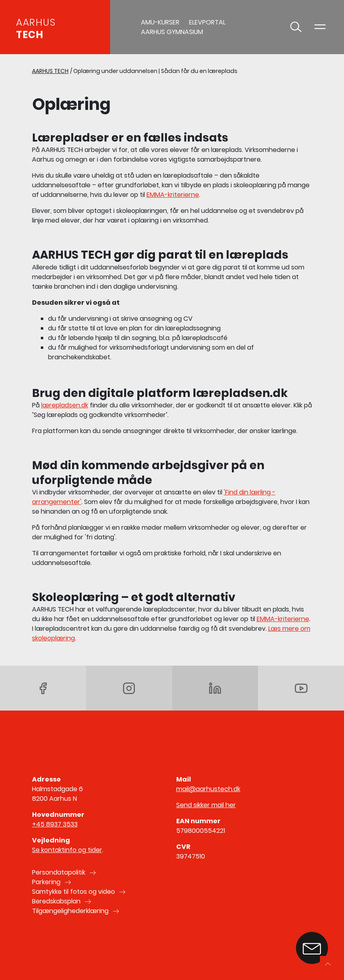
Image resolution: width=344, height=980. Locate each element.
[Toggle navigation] (320, 27)
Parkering (46, 882)
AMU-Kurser (160, 22)
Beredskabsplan (56, 901)
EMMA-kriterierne (173, 195)
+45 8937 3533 (55, 824)
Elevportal (207, 22)
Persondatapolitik (59, 872)
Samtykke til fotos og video (73, 892)
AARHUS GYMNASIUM (172, 32)
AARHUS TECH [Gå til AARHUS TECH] (50, 71)
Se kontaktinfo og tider (67, 850)
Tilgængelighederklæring (70, 911)
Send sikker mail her (206, 805)
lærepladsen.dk (65, 405)
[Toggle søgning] (296, 27)
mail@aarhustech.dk (208, 789)
